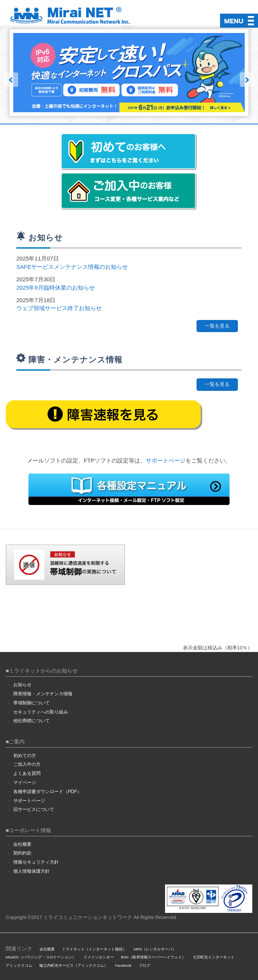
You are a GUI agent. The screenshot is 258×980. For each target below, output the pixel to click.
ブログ (145, 965)
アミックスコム (19, 965)
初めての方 (25, 756)
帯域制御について (31, 703)
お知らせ (22, 685)
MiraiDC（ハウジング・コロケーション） (41, 957)
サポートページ (166, 460)
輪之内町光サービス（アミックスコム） (74, 965)
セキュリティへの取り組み (41, 712)
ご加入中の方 (27, 764)
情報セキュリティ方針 (36, 862)
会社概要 (22, 844)
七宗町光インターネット (214, 957)
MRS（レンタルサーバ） (155, 949)
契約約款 (22, 853)
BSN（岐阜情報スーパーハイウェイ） (153, 957)
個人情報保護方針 (31, 871)
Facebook (123, 965)
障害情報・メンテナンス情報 (43, 694)
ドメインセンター (99, 957)
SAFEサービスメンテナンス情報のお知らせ (72, 267)
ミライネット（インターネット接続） (94, 949)
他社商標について (31, 721)
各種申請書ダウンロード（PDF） (47, 792)
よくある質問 (27, 773)
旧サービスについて (34, 809)
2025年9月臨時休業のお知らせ (56, 288)
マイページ (25, 782)
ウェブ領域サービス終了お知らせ (59, 308)
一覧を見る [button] (217, 326)
